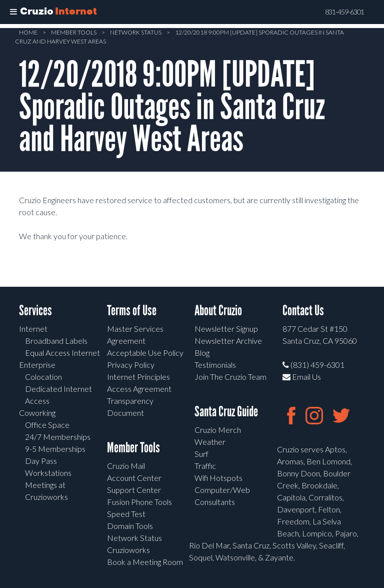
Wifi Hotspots (218, 478)
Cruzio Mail (126, 466)
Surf (201, 454)
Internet (33, 329)
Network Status (136, 32)
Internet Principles (138, 377)
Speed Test (126, 514)
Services (35, 311)
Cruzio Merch (218, 430)
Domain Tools (130, 526)
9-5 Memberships (55, 449)
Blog (202, 353)
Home (28, 32)
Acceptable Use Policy (145, 353)
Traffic (205, 466)
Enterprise (37, 365)
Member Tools (74, 32)
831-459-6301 (344, 12)
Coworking (37, 413)
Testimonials (215, 365)
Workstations (48, 473)
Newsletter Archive (228, 341)
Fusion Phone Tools (139, 502)
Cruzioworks (128, 550)
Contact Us (303, 311)
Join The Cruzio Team (230, 377)
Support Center (134, 490)
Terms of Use (132, 311)
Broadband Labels (56, 341)
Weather (210, 442)
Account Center (134, 478)
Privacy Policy (131, 365)
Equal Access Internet (62, 353)
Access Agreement (139, 389)
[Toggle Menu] (13, 12)
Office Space (47, 425)
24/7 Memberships (58, 437)
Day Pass (41, 461)
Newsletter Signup (226, 329)
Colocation (43, 377)
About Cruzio (218, 311)
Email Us (302, 377)
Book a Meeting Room (145, 562)
